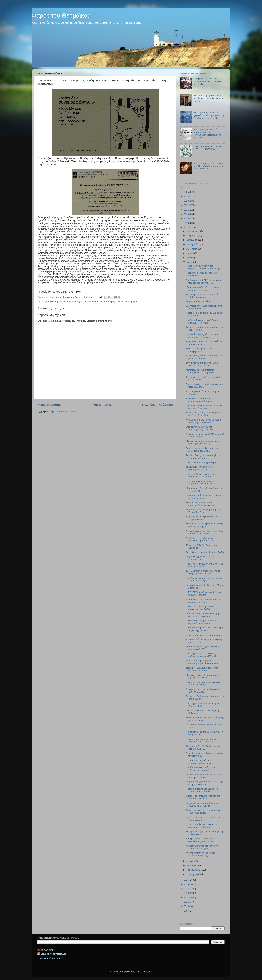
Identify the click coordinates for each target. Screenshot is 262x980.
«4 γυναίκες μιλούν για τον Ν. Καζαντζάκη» (201, 558)
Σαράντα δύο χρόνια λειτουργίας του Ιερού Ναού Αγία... (204, 457)
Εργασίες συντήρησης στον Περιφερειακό (200, 350)
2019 (187, 218)
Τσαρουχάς (109, 302)
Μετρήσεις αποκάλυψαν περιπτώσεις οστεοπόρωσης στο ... (204, 525)
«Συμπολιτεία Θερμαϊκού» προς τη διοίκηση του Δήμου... (203, 601)
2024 (187, 197)
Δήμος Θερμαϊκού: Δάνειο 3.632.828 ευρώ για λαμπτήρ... (204, 407)
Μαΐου (190, 262)
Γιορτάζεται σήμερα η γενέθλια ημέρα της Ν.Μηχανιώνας (204, 629)
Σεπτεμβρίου (193, 244)
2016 (187, 880)
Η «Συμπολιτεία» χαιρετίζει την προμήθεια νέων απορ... (201, 475)
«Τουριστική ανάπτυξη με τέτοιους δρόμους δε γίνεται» (203, 288)
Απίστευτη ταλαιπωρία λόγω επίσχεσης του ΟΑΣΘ (200, 608)
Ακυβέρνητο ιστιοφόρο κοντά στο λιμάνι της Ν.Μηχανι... (202, 847)
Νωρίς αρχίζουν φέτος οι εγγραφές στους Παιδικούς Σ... (203, 683)
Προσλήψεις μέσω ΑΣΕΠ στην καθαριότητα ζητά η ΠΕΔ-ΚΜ (202, 655)
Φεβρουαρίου (193, 870)
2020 (187, 214)
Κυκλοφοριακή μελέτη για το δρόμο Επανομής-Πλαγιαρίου (203, 421)
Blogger (147, 972)
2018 (187, 223)
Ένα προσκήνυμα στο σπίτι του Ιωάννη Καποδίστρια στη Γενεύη (208, 98)
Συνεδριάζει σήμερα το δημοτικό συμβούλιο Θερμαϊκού (202, 804)
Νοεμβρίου (192, 236)
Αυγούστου (192, 249)
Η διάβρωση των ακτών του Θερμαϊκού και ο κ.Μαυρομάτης (203, 267)
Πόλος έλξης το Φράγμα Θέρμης (202, 462)
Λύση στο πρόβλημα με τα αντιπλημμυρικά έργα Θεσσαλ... (203, 662)
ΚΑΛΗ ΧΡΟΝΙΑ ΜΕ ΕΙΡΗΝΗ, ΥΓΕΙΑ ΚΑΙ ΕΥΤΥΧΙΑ (208, 148)
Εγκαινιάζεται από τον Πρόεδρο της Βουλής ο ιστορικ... (204, 776)
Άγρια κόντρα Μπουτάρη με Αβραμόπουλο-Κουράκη (200, 400)
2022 (187, 205)
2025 (187, 192)
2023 (187, 201)
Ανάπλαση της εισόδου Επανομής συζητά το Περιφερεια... (203, 615)
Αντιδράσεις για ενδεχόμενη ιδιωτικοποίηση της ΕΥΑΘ (200, 539)
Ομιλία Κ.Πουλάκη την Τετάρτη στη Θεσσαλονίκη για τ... (203, 819)
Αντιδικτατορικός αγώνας (58, 302)
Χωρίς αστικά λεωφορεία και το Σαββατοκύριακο (201, 518)
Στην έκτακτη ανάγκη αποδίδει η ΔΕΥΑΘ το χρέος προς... (202, 364)
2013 (187, 893)
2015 (187, 884)
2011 (187, 902)
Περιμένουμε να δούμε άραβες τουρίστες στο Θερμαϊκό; (201, 740)
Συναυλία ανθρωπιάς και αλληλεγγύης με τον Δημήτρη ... (205, 719)
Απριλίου (191, 861)
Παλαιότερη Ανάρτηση (157, 405)
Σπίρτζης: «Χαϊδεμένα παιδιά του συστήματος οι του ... (202, 669)
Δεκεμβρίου (193, 231)
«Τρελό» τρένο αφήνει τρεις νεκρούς (204, 635)
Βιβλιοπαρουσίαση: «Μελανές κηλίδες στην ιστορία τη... (205, 497)
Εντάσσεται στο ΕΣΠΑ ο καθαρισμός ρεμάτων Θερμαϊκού (204, 414)
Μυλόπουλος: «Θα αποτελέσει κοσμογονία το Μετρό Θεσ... (201, 371)
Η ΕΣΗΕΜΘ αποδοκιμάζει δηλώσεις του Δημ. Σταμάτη (204, 594)
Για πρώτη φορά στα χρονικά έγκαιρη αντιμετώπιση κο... (204, 733)
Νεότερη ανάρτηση (51, 405)
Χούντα (119, 302)
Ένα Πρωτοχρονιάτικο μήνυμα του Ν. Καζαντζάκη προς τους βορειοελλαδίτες (209, 166)
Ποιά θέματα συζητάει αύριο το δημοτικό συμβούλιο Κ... (201, 622)
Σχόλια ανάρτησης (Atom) (64, 412)
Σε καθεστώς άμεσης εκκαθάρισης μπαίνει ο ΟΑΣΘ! (203, 648)
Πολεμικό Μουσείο (93, 302)
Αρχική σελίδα (103, 405)
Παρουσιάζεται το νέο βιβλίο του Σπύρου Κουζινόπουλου (202, 790)
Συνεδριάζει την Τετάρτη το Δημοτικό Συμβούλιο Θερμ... (204, 511)
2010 (187, 906)
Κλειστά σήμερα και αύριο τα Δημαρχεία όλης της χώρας (201, 482)
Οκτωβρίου (192, 240)
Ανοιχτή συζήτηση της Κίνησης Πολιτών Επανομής (201, 854)
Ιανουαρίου (192, 874)
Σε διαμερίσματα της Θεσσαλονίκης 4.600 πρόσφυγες (204, 296)
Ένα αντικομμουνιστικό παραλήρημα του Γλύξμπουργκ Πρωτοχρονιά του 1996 (208, 133)
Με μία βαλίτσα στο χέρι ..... (200, 301)
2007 (187, 911)
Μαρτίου (191, 866)
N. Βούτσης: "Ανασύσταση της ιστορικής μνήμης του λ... (201, 762)
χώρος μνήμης (131, 302)
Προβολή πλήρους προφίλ (51, 958)
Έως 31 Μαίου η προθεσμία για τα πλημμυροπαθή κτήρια (203, 572)
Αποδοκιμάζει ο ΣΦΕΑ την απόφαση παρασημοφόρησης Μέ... (204, 281)
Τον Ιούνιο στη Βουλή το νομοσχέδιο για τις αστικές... (204, 378)
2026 (187, 188)
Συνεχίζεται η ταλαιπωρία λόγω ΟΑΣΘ (205, 552)
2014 (187, 889)
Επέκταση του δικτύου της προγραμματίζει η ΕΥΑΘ (199, 428)
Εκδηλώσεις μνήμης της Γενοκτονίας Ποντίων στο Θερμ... (204, 579)
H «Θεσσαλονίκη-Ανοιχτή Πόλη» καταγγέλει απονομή (202, 321)
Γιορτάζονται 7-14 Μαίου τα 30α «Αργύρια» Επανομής (202, 769)
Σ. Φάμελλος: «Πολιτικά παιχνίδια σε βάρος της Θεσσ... (204, 357)
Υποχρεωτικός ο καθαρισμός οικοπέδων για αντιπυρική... (201, 840)
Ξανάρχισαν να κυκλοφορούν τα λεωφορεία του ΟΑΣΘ (202, 450)
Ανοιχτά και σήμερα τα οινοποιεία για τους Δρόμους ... (204, 343)
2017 (187, 227)
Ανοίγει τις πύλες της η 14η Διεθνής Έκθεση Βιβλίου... (204, 691)
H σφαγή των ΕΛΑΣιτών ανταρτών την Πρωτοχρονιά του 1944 (208, 81)
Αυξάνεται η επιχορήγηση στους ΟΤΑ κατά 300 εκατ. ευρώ (204, 532)
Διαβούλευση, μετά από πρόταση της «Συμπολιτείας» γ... (204, 783)
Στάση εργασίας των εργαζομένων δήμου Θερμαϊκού (203, 811)
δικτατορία (77, 302)
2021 (187, 210)
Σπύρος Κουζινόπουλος (54, 954)
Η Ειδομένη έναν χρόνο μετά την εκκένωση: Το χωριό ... (202, 336)
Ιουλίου (190, 253)
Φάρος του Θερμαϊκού (61, 15)
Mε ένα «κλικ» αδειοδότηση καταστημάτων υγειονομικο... (202, 504)
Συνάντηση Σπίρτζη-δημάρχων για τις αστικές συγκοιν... (205, 747)
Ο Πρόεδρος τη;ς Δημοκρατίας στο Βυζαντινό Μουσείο (203, 797)
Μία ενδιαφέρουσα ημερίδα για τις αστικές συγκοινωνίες (203, 442)
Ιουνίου (190, 258)
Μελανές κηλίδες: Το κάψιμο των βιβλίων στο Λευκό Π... (202, 676)
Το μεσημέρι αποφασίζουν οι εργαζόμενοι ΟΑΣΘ (200, 468)
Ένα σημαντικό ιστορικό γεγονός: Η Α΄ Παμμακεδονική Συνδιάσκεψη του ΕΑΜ (209, 115)
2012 (187, 898)
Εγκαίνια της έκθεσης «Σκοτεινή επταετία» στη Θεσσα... (202, 826)
